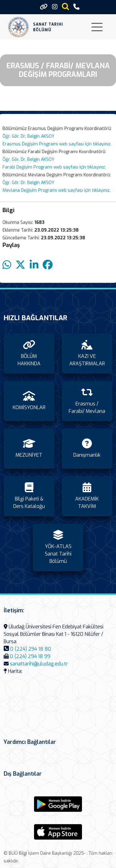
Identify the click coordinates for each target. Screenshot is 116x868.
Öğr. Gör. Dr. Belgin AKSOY (28, 136)
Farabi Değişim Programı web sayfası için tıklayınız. (54, 167)
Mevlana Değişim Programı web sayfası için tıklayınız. (56, 190)
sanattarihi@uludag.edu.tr (39, 664)
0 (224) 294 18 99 (30, 656)
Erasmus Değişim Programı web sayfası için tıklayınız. (57, 144)
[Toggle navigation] (97, 27)
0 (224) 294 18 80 (31, 649)
